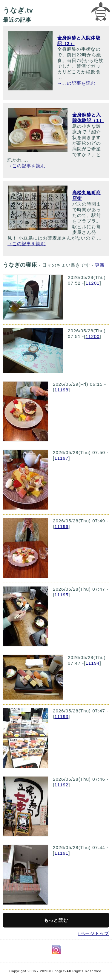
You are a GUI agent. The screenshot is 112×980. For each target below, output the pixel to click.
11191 (61, 853)
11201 (92, 283)
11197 (61, 458)
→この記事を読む (77, 83)
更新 (100, 265)
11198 (61, 390)
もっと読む (56, 920)
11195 (61, 595)
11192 (61, 785)
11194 (92, 663)
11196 (61, 526)
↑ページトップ (93, 933)
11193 (61, 716)
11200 (92, 336)
